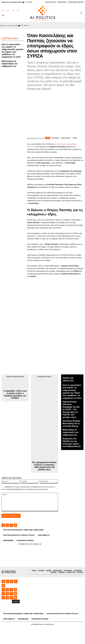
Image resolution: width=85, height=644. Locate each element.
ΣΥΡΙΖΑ (75, 138)
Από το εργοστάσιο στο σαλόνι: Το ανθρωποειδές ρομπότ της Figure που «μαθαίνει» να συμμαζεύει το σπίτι (13, 50)
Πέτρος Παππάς (66, 138)
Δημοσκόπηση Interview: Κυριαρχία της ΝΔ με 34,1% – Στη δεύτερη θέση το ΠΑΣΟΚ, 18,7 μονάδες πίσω (71, 409)
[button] (81, 13)
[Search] (16, 601)
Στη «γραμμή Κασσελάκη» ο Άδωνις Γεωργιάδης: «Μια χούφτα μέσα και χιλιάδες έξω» (44, 466)
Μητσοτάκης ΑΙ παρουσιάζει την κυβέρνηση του (9, 63)
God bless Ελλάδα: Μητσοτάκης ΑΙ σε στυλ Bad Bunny (72, 424)
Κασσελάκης (55, 138)
